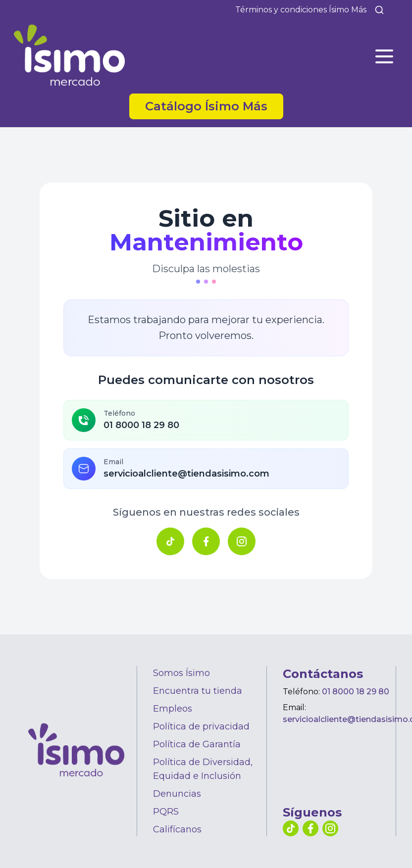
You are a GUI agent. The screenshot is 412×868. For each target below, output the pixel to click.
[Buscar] (379, 10)
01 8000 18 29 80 (356, 692)
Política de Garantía (197, 744)
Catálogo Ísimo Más (206, 106)
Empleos (173, 709)
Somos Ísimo (181, 673)
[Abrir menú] (384, 56)
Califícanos (177, 829)
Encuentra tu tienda (198, 691)
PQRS (166, 812)
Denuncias (177, 794)
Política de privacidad (201, 726)
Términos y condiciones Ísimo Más (301, 10)
